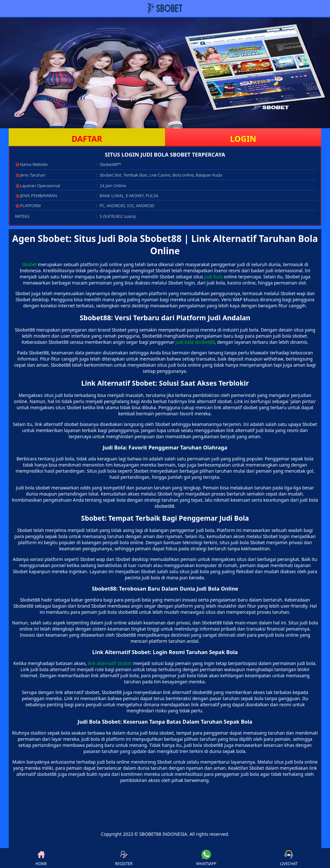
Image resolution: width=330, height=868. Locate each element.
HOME (41, 858)
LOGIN (243, 139)
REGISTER (124, 858)
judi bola (214, 277)
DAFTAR (87, 139)
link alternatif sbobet (110, 663)
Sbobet (29, 264)
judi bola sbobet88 (195, 342)
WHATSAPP (206, 858)
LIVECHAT (289, 858)
